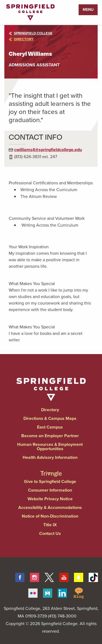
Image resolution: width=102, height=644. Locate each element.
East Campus (50, 427)
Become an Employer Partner (50, 436)
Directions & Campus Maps (50, 418)
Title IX (50, 525)
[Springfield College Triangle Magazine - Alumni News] (51, 469)
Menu (88, 10)
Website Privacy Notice (50, 499)
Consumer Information (50, 490)
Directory (50, 410)
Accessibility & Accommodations (50, 507)
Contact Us (50, 533)
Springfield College (31, 33)
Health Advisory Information (50, 457)
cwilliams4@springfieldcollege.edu (48, 150)
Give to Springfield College (50, 481)
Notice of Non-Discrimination (50, 516)
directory (21, 39)
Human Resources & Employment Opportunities (50, 447)
